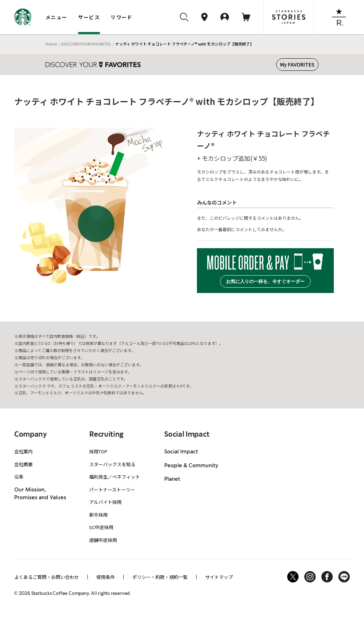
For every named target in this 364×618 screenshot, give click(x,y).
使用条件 (106, 577)
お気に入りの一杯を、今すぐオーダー (265, 281)
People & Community (191, 466)
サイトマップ (219, 577)
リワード (122, 17)
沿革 (19, 477)
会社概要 (23, 464)
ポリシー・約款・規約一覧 (160, 577)
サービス (89, 17)
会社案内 (23, 451)
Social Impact (181, 452)
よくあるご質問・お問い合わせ (47, 577)
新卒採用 (98, 515)
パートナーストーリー (112, 489)
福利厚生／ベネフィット (115, 477)
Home (51, 44)
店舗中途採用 (103, 540)
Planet (172, 479)
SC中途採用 (101, 527)
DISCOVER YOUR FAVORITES (86, 44)
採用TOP (98, 451)
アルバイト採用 (105, 502)
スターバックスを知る (112, 464)
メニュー (57, 17)
